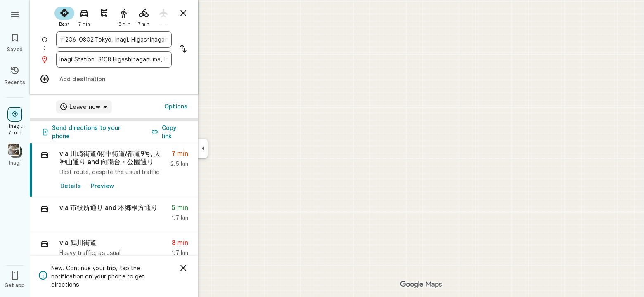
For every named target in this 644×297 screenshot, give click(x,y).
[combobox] (114, 40)
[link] (114, 170)
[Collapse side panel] (203, 148)
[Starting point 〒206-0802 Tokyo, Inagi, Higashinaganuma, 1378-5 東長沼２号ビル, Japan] (114, 40)
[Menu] (15, 14)
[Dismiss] (183, 268)
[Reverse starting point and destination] (183, 49)
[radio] (64, 16)
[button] (114, 215)
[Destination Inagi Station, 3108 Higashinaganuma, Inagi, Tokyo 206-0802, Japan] (114, 59)
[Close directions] (183, 13)
